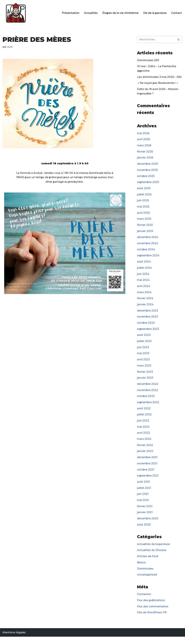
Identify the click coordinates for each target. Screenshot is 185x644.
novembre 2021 (147, 469)
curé (10, 47)
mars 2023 (144, 370)
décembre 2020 (148, 525)
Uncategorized (147, 582)
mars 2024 (144, 295)
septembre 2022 (148, 407)
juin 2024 (143, 277)
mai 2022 (143, 432)
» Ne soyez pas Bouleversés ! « (158, 84)
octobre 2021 (146, 475)
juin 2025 (143, 202)
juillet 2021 (144, 494)
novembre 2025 (148, 171)
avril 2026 (143, 140)
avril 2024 (144, 289)
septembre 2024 (148, 258)
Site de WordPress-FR (152, 620)
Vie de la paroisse (154, 13)
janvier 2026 (145, 159)
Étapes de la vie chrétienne (120, 13)
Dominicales (145, 575)
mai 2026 (143, 134)
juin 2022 (143, 426)
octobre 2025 (146, 178)
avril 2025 (143, 215)
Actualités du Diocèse (152, 557)
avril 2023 (143, 364)
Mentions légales (14, 640)
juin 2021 (143, 500)
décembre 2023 (148, 314)
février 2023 (145, 376)
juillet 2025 (144, 196)
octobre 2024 (146, 252)
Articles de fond (148, 563)
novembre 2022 (148, 395)
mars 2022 (144, 444)
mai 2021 (143, 506)
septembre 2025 (148, 184)
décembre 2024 (148, 240)
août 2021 (144, 487)
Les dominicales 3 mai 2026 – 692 (160, 77)
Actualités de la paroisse (154, 551)
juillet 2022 (144, 419)
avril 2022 (143, 438)
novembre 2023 (148, 320)
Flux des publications (151, 607)
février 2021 (145, 512)
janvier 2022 (145, 456)
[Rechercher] (156, 39)
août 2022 (144, 413)
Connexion (144, 601)
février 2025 (145, 227)
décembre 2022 (148, 388)
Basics (141, 569)
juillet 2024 (144, 271)
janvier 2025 (145, 233)
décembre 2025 (148, 165)
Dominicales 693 (148, 60)
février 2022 (145, 450)
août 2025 (144, 190)
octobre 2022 (146, 401)
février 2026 (145, 153)
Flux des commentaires (153, 614)
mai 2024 (143, 283)
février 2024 (145, 302)
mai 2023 (143, 357)
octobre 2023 (146, 326)
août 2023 (144, 339)
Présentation (70, 13)
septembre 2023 (148, 333)
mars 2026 (144, 147)
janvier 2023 (145, 382)
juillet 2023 (144, 345)
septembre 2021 (148, 481)
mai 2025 (143, 209)
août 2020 (144, 531)
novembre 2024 (148, 246)
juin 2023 (143, 351)
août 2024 (144, 264)
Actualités (90, 13)
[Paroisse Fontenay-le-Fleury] (16, 13)
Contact (176, 13)
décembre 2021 (147, 463)
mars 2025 (144, 221)
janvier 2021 (145, 518)
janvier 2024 (145, 308)
